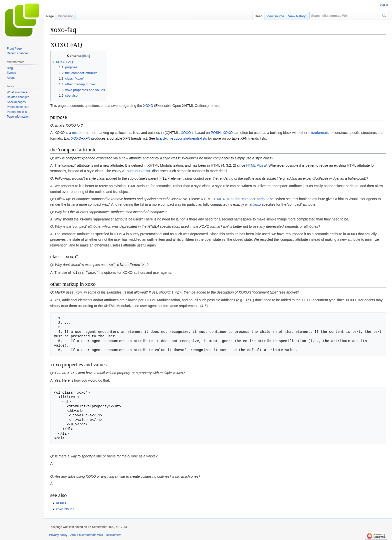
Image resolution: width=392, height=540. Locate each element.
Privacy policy (58, 534)
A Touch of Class (135, 171)
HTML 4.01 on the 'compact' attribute (241, 199)
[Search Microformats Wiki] (349, 16)
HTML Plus (255, 165)
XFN (87, 138)
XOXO (148, 106)
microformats (319, 133)
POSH (216, 133)
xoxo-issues (65, 508)
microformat (81, 133)
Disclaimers (113, 534)
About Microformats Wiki (86, 534)
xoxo (257, 204)
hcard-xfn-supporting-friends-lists (181, 138)
